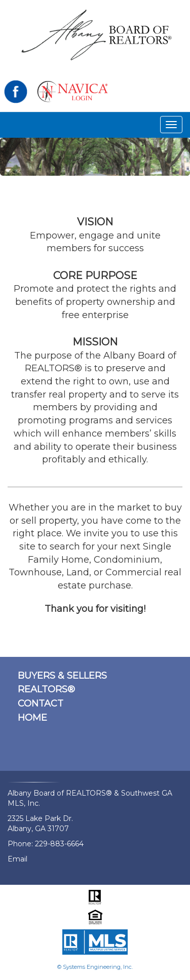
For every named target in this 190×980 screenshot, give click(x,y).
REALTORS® (46, 689)
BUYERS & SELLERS (62, 676)
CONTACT (41, 703)
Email (17, 859)
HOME (32, 718)
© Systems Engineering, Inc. (95, 967)
